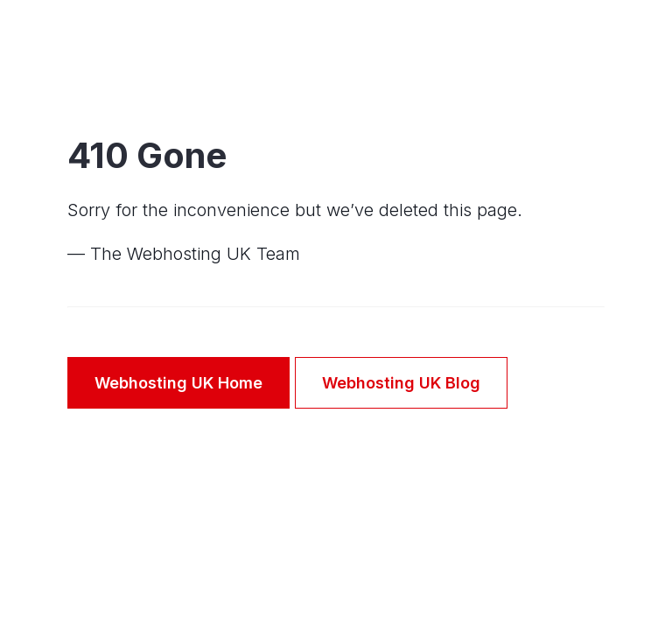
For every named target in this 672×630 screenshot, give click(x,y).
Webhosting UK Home (178, 383)
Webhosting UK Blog (401, 383)
